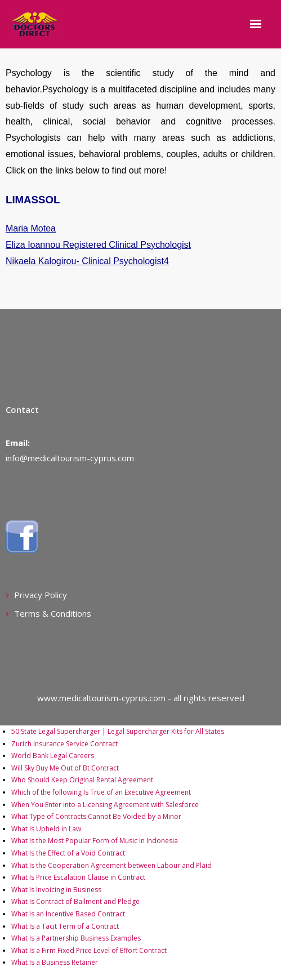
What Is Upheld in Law (46, 829)
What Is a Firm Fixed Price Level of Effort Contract (89, 950)
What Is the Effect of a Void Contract (68, 853)
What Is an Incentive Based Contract (68, 914)
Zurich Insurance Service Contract (64, 744)
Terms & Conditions (53, 613)
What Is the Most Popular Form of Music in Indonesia (95, 841)
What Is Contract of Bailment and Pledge (75, 901)
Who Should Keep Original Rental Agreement (82, 780)
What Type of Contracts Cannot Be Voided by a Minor (96, 816)
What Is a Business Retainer (55, 962)
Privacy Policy (41, 595)
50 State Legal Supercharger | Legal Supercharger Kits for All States (118, 731)
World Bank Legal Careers (53, 756)
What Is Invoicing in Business (56, 890)
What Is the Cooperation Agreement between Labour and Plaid (111, 865)
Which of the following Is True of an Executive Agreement (101, 792)
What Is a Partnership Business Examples (76, 938)
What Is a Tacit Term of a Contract (65, 926)
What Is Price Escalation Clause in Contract (78, 877)
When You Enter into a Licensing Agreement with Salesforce (105, 805)
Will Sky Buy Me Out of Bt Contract (65, 768)
